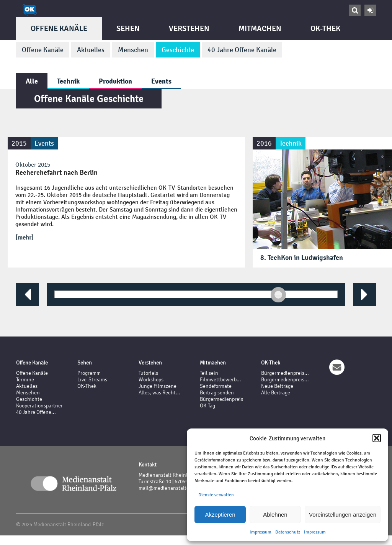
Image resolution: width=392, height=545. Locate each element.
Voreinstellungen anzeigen (343, 515)
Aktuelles (91, 50)
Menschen (133, 50)
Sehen (128, 29)
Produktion (115, 81)
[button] (377, 438)
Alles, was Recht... (159, 393)
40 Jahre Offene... (36, 412)
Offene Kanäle (59, 29)
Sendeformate (216, 386)
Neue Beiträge (277, 386)
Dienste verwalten (216, 495)
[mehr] (24, 237)
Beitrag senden (217, 393)
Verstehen (189, 29)
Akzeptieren (220, 515)
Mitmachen (260, 29)
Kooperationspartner (39, 406)
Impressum (261, 532)
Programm (89, 373)
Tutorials (148, 373)
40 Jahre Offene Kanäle (242, 50)
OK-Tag (207, 406)
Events (161, 81)
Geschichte (178, 50)
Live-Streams (92, 380)
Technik (68, 81)
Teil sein (209, 373)
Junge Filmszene (158, 386)
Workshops (151, 380)
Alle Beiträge (276, 393)
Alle (32, 81)
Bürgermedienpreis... (285, 373)
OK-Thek (325, 29)
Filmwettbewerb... (220, 380)
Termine (25, 380)
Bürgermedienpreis (221, 399)
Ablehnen (275, 515)
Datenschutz (288, 532)
